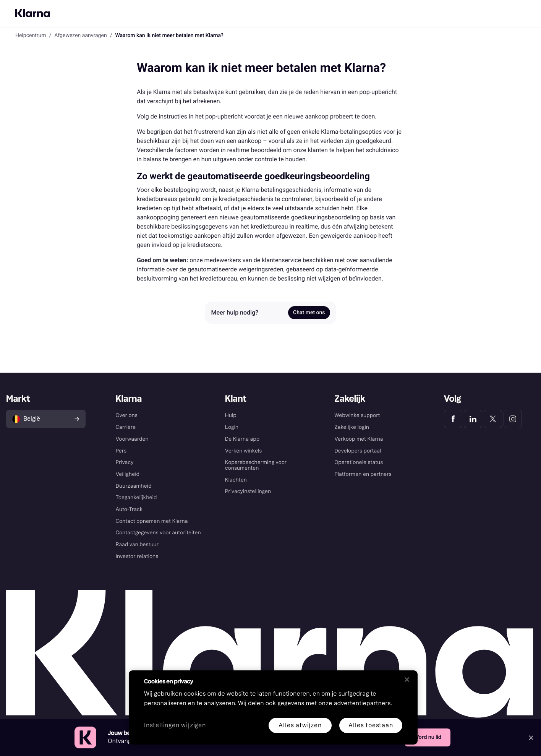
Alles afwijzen (300, 725)
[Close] (531, 738)
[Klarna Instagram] (513, 419)
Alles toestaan (371, 725)
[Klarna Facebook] (453, 419)
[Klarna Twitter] (493, 419)
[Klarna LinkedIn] (473, 419)
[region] (273, 707)
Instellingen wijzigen (175, 726)
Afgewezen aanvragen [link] (80, 36)
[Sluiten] (407, 680)
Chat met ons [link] (309, 313)
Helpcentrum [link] (31, 36)
